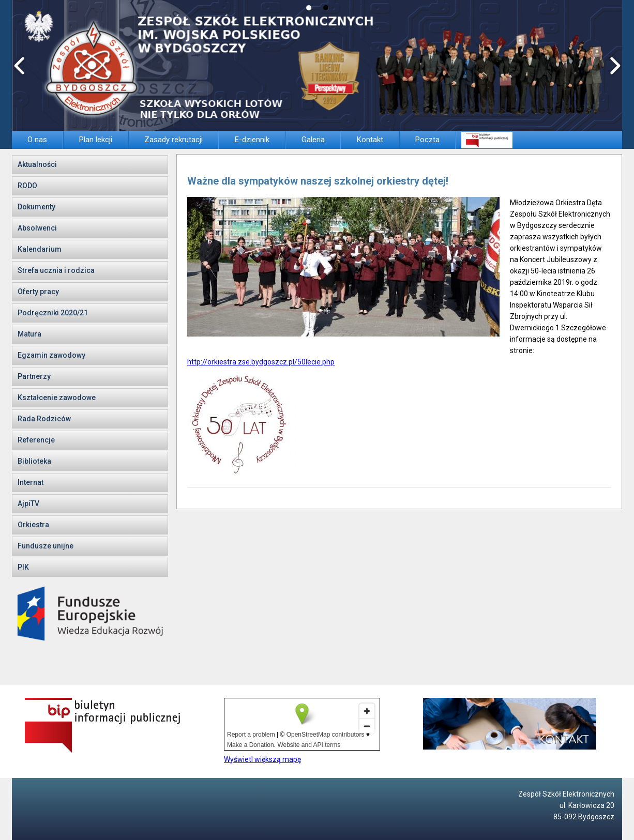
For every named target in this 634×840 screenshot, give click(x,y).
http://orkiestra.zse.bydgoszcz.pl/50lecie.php (261, 362)
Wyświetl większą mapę (262, 759)
